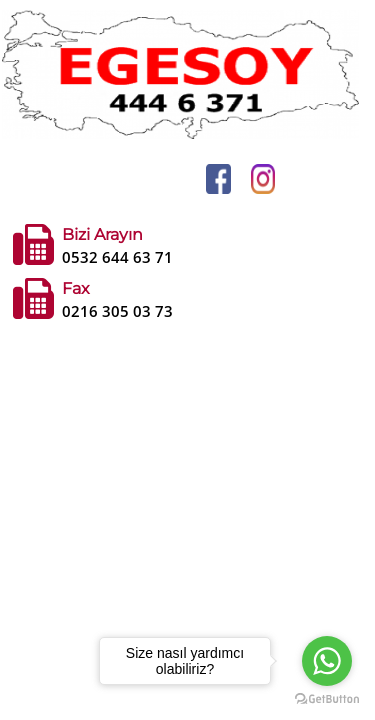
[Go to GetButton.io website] (327, 699)
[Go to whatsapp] (327, 661)
